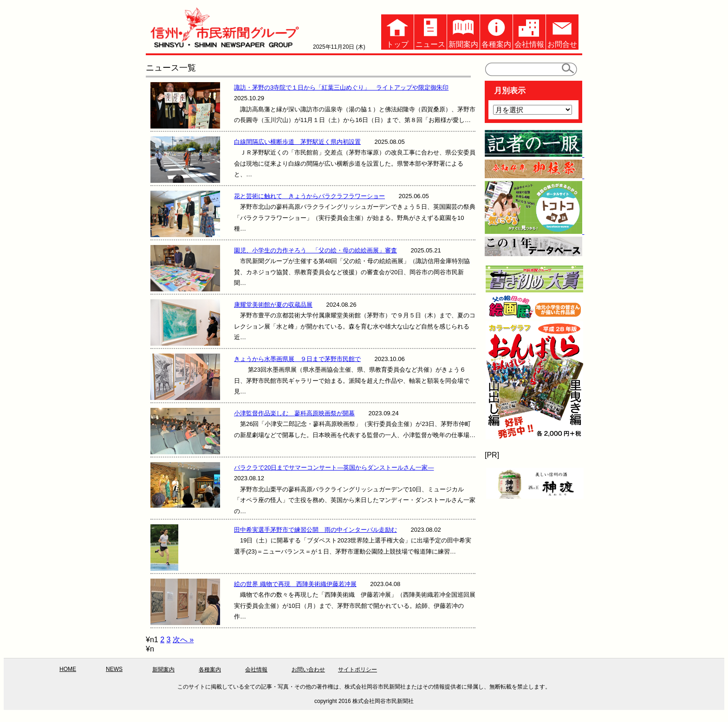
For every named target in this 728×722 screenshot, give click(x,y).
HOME (68, 669)
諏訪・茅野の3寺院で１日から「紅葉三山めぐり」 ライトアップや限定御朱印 (341, 87)
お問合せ (562, 31)
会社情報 (529, 31)
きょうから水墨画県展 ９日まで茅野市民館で (297, 359)
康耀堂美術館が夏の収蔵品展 (273, 305)
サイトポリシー (357, 670)
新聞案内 (463, 31)
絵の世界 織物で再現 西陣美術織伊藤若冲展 (295, 584)
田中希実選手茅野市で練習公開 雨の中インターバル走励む (315, 530)
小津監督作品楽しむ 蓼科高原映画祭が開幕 (294, 413)
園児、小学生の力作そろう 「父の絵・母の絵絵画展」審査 (315, 250)
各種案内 (496, 31)
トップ (397, 31)
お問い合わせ (308, 670)
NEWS (114, 669)
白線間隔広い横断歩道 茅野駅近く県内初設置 (297, 142)
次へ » (183, 640)
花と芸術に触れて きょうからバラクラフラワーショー (309, 196)
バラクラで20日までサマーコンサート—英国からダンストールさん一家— (334, 467)
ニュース (430, 31)
